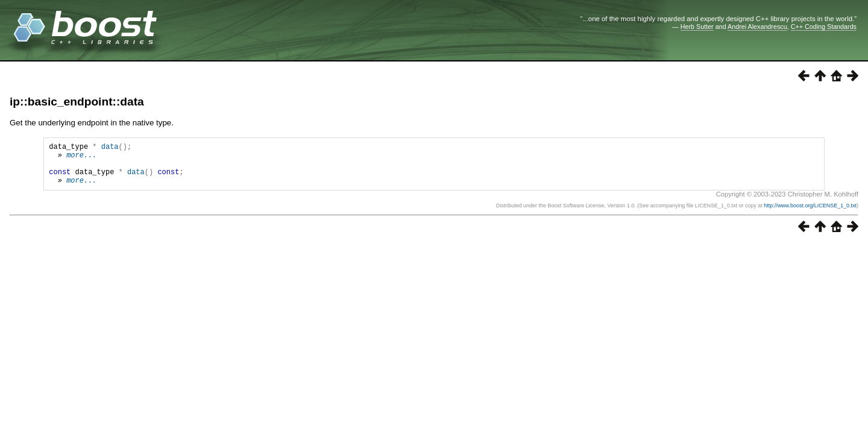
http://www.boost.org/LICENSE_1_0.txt (810, 215)
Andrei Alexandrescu (757, 27)
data (110, 148)
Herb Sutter (697, 27)
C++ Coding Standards (824, 27)
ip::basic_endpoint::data (77, 102)
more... (81, 158)
